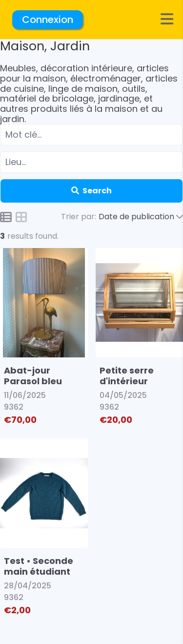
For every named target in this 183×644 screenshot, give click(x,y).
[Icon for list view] (6, 217)
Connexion (48, 20)
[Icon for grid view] (21, 218)
